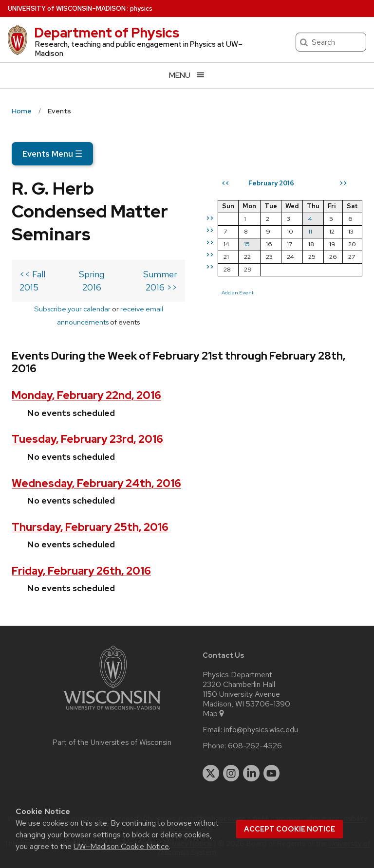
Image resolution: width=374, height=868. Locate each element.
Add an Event (238, 292)
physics (141, 9)
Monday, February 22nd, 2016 (86, 395)
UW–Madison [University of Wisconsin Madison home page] (67, 9)
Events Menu (52, 154)
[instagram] (231, 773)
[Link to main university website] (112, 712)
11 (310, 231)
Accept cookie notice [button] (290, 829)
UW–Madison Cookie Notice (121, 846)
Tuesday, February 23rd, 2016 (87, 439)
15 (247, 244)
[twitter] (211, 773)
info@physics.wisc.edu (261, 730)
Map (214, 714)
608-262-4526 (255, 746)
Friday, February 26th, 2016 (81, 571)
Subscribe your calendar (72, 309)
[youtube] (272, 773)
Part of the (112, 742)
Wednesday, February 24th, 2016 (96, 483)
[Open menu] (187, 75)
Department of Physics (107, 33)
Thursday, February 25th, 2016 (90, 527)
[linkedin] (251, 773)
